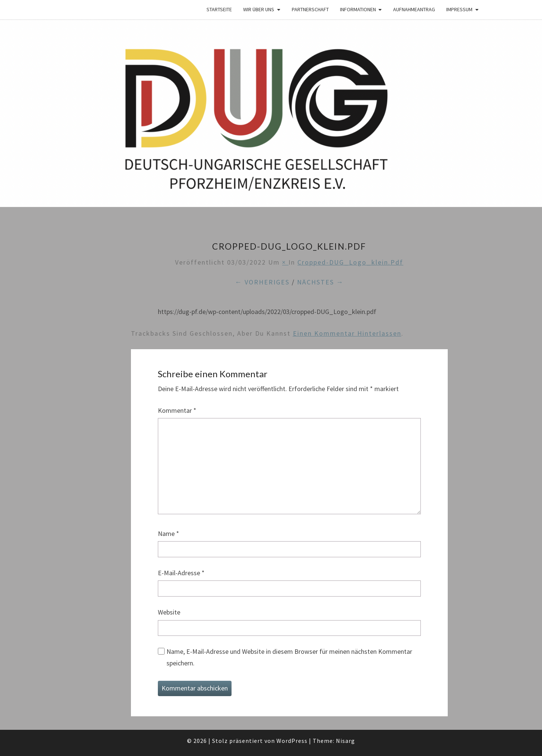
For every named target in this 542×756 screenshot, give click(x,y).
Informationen (358, 9)
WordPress (292, 741)
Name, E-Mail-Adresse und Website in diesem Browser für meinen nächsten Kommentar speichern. (289, 657)
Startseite (219, 9)
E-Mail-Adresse (181, 573)
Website (169, 612)
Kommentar (177, 410)
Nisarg (345, 741)
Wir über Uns (259, 9)
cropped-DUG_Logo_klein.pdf (350, 262)
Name (169, 534)
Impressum (459, 9)
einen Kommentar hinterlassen (347, 333)
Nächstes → (320, 282)
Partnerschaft (310, 9)
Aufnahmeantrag (414, 9)
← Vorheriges (262, 282)
